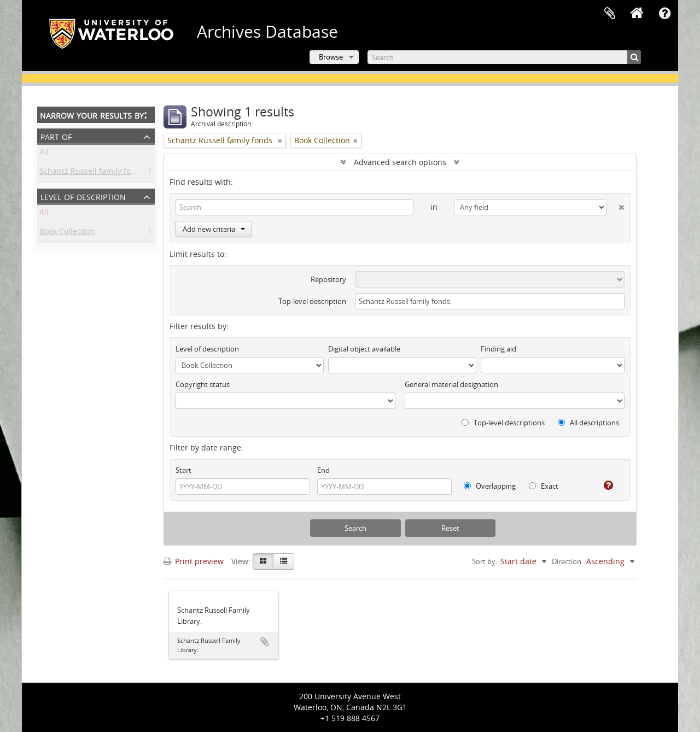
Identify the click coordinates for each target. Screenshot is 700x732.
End (323, 470)
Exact (544, 486)
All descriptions (588, 423)
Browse (331, 57)
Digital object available (364, 349)
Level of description (83, 196)
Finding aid (498, 349)
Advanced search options (400, 162)
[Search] (504, 57)
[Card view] (263, 561)
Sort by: (485, 561)
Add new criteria (214, 229)
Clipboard (610, 14)
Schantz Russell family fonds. (93, 173)
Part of (56, 136)
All (44, 154)
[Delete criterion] (616, 205)
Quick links (664, 14)
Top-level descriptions (503, 423)
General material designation (451, 384)
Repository (328, 279)
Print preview (194, 561)
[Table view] (284, 561)
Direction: (567, 561)
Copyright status (203, 384)
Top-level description (312, 301)
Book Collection (67, 233)
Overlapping (490, 486)
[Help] (604, 485)
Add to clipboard (265, 642)
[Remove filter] (280, 140)
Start (183, 470)
